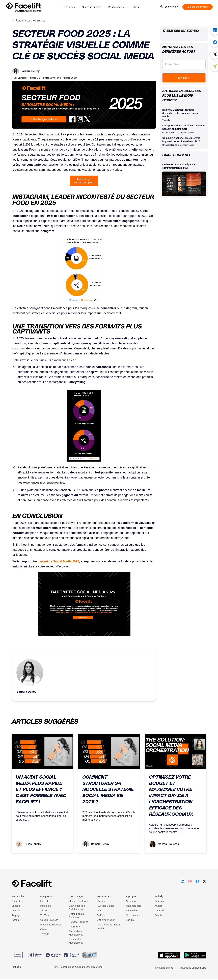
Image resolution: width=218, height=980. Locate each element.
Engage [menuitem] (16, 906)
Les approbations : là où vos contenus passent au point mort (184, 127)
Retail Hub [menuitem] (74, 927)
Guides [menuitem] (101, 901)
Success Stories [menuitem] (106, 906)
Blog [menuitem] (100, 911)
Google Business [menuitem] (49, 920)
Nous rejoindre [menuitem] (134, 906)
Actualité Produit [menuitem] (106, 920)
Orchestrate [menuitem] (18, 901)
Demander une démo (198, 7)
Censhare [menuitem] (160, 901)
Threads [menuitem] (45, 934)
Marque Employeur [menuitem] (79, 901)
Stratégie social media (28, 78)
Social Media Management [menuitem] (76, 933)
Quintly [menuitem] (158, 915)
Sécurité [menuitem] (130, 920)
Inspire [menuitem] (15, 920)
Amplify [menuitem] (16, 915)
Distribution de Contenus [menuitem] (76, 916)
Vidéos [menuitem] (101, 915)
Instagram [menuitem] (45, 906)
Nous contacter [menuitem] (134, 915)
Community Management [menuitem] (76, 941)
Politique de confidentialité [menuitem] (193, 968)
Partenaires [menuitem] (132, 911)
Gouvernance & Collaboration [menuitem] (77, 907)
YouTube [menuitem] (45, 915)
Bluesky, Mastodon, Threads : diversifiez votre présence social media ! (180, 113)
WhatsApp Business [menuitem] (51, 925)
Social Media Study (69, 78)
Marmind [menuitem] (159, 911)
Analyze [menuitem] (16, 911)
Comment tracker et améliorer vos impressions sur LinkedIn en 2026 (181, 140)
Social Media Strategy (49, 78)
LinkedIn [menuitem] (45, 901)
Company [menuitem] (131, 901)
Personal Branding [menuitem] (79, 922)
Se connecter (172, 7)
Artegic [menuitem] (158, 906)
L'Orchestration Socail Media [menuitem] (109, 926)
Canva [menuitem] (44, 929)
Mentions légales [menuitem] (164, 968)
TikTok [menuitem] (44, 911)
